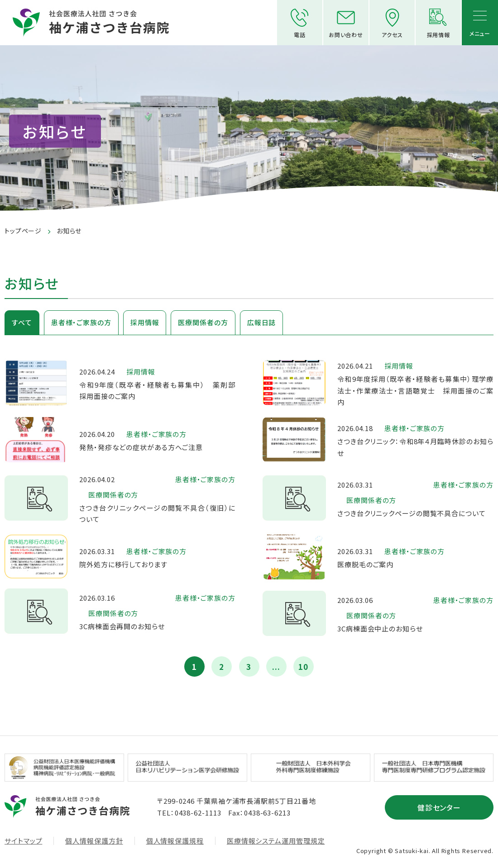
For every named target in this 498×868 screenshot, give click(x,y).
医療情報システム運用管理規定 (276, 841)
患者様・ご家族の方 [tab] (81, 322)
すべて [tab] (22, 322)
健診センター (439, 807)
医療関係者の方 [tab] (203, 322)
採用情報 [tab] (145, 322)
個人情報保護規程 (175, 841)
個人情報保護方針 (94, 841)
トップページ (23, 231)
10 (303, 666)
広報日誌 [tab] (262, 322)
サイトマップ (23, 841)
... (276, 666)
